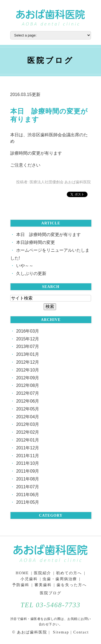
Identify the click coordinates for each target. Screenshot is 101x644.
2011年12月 (28, 448)
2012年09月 (28, 378)
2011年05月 (28, 502)
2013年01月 (28, 354)
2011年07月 (28, 487)
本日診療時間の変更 (36, 242)
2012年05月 (28, 409)
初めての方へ (69, 573)
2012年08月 (28, 385)
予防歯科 (21, 585)
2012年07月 (28, 393)
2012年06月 (28, 401)
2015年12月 (28, 339)
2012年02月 (28, 432)
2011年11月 (28, 456)
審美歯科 (43, 585)
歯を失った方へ (72, 585)
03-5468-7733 (58, 605)
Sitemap (60, 632)
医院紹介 (43, 573)
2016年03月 (28, 331)
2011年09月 (28, 471)
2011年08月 (28, 479)
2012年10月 (28, 370)
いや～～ (25, 266)
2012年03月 (28, 424)
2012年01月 (28, 440)
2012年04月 (28, 417)
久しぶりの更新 (31, 273)
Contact (81, 632)
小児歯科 (29, 579)
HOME (22, 573)
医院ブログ (51, 593)
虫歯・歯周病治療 (60, 579)
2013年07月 (28, 346)
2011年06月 (28, 495)
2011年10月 (28, 463)
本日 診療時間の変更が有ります (48, 235)
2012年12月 (28, 362)
